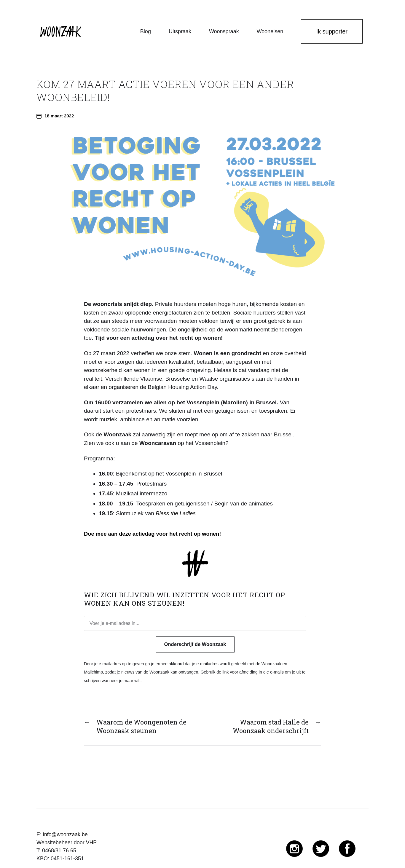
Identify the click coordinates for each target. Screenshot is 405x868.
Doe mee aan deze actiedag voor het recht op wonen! (155, 534)
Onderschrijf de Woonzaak (195, 644)
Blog (146, 31)
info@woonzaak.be (66, 835)
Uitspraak (180, 31)
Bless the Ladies (176, 513)
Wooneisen (270, 31)
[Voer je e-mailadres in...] (195, 623)
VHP (91, 843)
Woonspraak (224, 31)
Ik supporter (332, 31)
